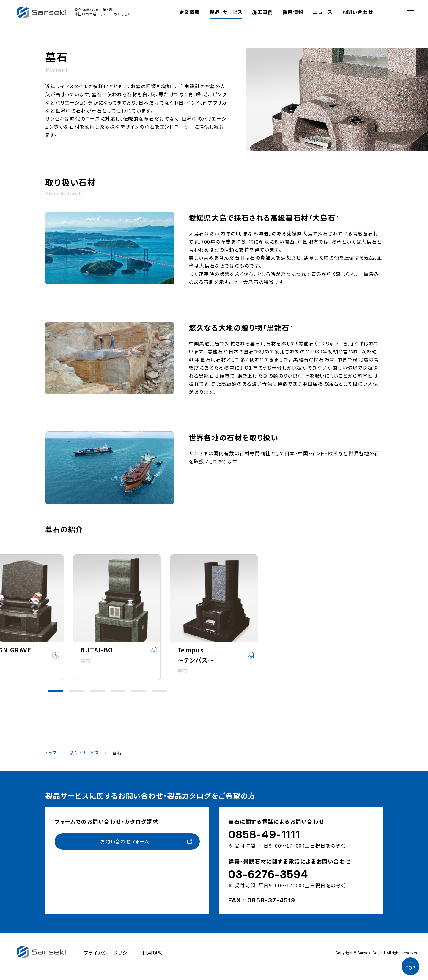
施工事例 (262, 12)
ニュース (323, 12)
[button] (56, 691)
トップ (51, 753)
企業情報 (190, 12)
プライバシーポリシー (108, 953)
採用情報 (293, 12)
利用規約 (152, 953)
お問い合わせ (358, 12)
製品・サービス (226, 12)
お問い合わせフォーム (125, 841)
